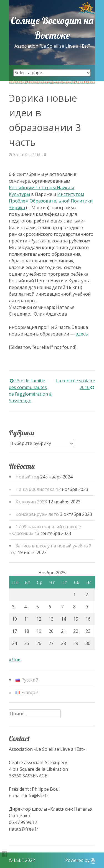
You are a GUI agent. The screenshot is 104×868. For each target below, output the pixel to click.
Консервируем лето (37, 514)
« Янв (15, 660)
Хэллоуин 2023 (31, 502)
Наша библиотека (35, 489)
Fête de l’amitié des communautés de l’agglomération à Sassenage (30, 391)
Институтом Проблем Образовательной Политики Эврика (51, 201)
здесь (82, 334)
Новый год (27, 477)
